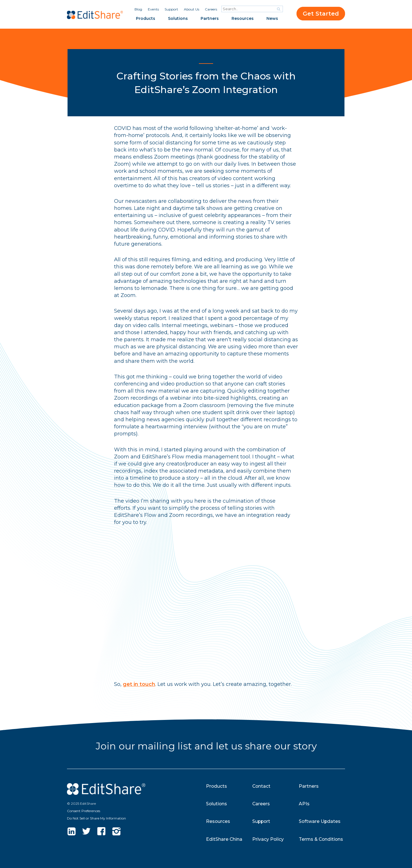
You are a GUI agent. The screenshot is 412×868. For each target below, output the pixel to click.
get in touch (139, 684)
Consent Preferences (84, 811)
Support (171, 9)
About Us (192, 9)
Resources (243, 18)
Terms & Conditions (322, 839)
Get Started (321, 14)
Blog (138, 9)
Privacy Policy (268, 839)
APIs (304, 804)
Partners (210, 18)
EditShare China (224, 839)
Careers (211, 9)
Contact (262, 786)
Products (146, 18)
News (272, 18)
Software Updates (320, 821)
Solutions (178, 18)
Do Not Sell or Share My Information (96, 818)
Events (153, 9)
